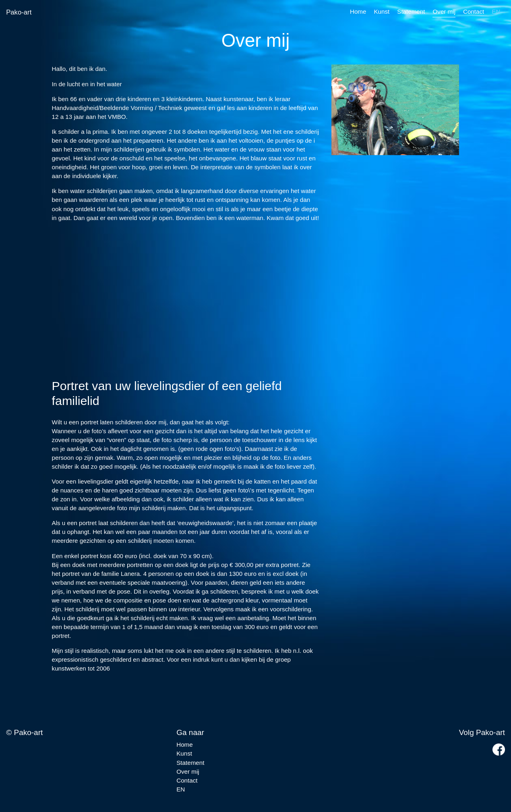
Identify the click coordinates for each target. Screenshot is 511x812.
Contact (474, 11)
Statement (411, 11)
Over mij (444, 11)
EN (496, 11)
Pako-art (19, 12)
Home (358, 11)
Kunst (382, 11)
